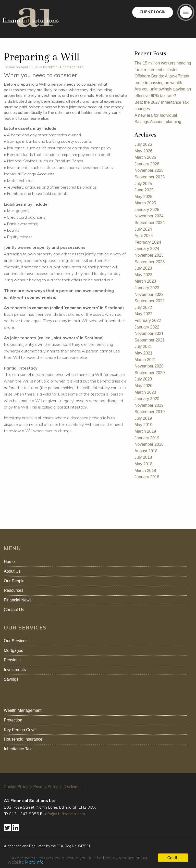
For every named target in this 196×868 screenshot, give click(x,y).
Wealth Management (23, 710)
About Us (12, 571)
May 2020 (143, 386)
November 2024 (149, 216)
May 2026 (143, 151)
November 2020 (149, 366)
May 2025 (143, 197)
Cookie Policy (16, 786)
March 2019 (145, 431)
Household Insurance (23, 739)
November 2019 (149, 405)
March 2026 (145, 157)
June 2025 (144, 190)
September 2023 (150, 262)
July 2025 (143, 184)
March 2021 (145, 360)
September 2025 (150, 177)
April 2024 (144, 236)
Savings (11, 679)
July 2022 (143, 307)
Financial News (18, 600)
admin (53, 67)
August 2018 (146, 451)
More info (34, 864)
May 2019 (143, 425)
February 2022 (148, 320)
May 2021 (143, 353)
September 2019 (150, 412)
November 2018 (149, 444)
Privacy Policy (46, 786)
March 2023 (145, 281)
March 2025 (145, 203)
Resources (14, 590)
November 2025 (149, 170)
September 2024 (150, 223)
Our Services (16, 641)
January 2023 (147, 288)
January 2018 (147, 477)
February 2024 (148, 242)
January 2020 (147, 399)
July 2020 (143, 379)
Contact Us (14, 610)
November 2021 (149, 333)
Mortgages (14, 650)
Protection (13, 720)
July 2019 (143, 418)
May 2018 (143, 464)
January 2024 (147, 249)
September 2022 (150, 301)
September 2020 (150, 373)
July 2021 (143, 346)
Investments (15, 670)
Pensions (12, 660)
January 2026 (147, 164)
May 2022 (143, 314)
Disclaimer (73, 786)
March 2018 (145, 471)
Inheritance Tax (18, 749)
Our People (14, 581)
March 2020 (145, 392)
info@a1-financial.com (65, 814)
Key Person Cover (20, 730)
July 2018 (143, 457)
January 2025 (147, 210)
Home (9, 562)
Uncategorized (72, 67)
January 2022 (147, 327)
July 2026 (143, 144)
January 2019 (147, 438)
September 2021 (150, 340)
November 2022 (149, 294)
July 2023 (143, 268)
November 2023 (149, 255)
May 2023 (143, 275)
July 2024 (143, 229)
